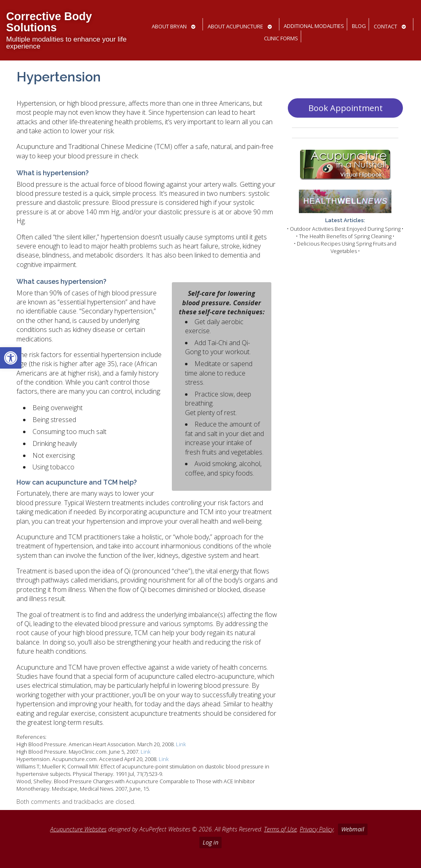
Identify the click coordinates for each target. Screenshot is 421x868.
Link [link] (181, 744)
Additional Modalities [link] (314, 26)
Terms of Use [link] (280, 829)
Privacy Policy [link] (317, 829)
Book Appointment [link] (346, 108)
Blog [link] (359, 26)
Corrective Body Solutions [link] (49, 22)
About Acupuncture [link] (235, 26)
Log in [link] (210, 842)
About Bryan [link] (169, 26)
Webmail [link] (353, 829)
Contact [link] (385, 26)
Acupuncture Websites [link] (78, 829)
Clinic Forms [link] (281, 38)
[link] (11, 358)
